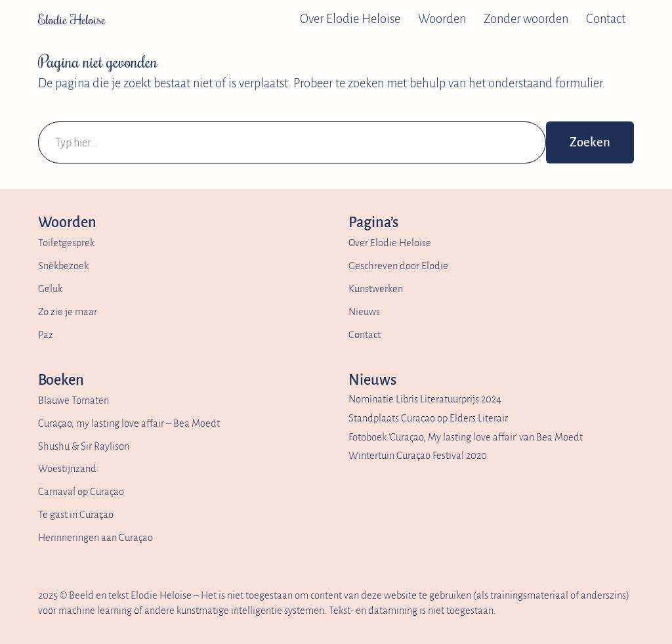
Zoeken (590, 142)
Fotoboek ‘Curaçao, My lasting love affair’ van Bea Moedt (466, 437)
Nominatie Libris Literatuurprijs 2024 (425, 399)
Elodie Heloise (72, 19)
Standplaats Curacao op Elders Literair (428, 418)
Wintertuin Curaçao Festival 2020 (418, 456)
